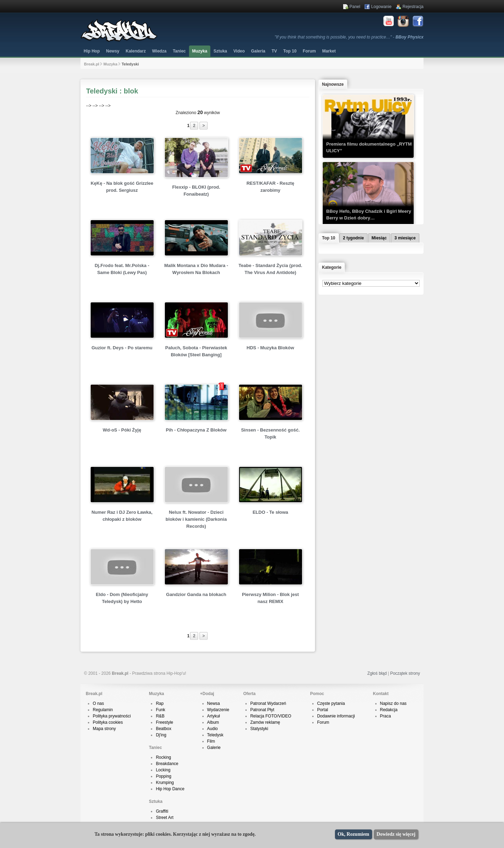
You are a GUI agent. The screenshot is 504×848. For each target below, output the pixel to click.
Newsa (214, 703)
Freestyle (164, 722)
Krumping (165, 783)
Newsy (113, 51)
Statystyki (259, 729)
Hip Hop (92, 51)
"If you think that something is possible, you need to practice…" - (349, 37)
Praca (386, 716)
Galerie (214, 748)
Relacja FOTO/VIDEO (271, 716)
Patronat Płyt (262, 710)
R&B (160, 716)
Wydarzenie (218, 710)
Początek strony (405, 673)
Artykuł (214, 716)
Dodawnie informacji (336, 716)
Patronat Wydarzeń (268, 703)
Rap (160, 703)
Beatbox (163, 729)
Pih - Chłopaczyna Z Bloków (196, 430)
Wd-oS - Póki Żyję (122, 430)
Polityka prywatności (112, 716)
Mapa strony (104, 729)
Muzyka (200, 51)
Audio (213, 729)
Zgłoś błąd (377, 673)
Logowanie (381, 7)
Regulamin (103, 710)
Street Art (164, 818)
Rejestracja (413, 7)
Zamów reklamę (265, 722)
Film (211, 741)
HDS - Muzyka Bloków (271, 348)
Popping (163, 776)
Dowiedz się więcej (396, 834)
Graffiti (162, 811)
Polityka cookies (108, 722)
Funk (160, 710)
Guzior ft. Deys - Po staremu (122, 348)
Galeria (258, 51)
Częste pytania (331, 703)
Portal (323, 710)
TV (274, 51)
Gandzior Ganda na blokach (196, 594)
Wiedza (159, 51)
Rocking (163, 757)
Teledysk (215, 735)
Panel (355, 7)
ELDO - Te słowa (271, 512)
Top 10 (290, 51)
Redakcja (389, 710)
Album (213, 722)
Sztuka (220, 51)
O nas (98, 703)
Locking (163, 770)
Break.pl (92, 64)
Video (239, 51)
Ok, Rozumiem (353, 834)
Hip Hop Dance (170, 789)
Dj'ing (161, 735)
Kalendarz (136, 51)
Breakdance (167, 764)
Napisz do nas (393, 703)
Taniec (179, 51)
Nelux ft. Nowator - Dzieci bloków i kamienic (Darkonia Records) (196, 519)
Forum (323, 722)
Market (329, 51)
